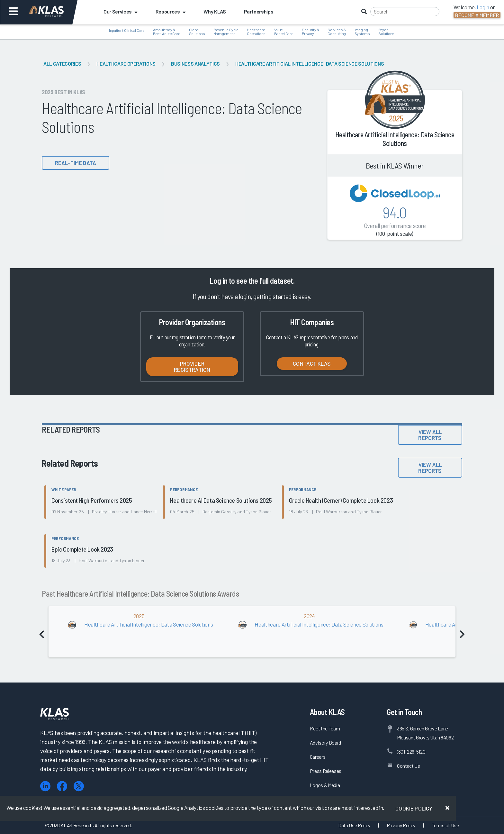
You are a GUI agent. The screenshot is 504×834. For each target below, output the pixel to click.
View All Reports (430, 435)
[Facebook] (62, 786)
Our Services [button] (121, 11)
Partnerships (259, 11)
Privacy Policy (401, 825)
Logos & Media (325, 785)
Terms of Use (445, 825)
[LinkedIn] (45, 786)
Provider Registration (192, 367)
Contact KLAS (312, 363)
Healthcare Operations (126, 64)
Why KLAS (215, 11)
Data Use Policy (354, 825)
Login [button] (483, 7)
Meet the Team (325, 728)
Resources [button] (171, 11)
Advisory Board (325, 742)
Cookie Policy (414, 808)
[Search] (405, 12)
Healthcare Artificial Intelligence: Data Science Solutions (310, 64)
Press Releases (326, 771)
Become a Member (477, 15)
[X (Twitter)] (79, 786)
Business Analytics (195, 64)
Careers (318, 757)
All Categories (62, 64)
